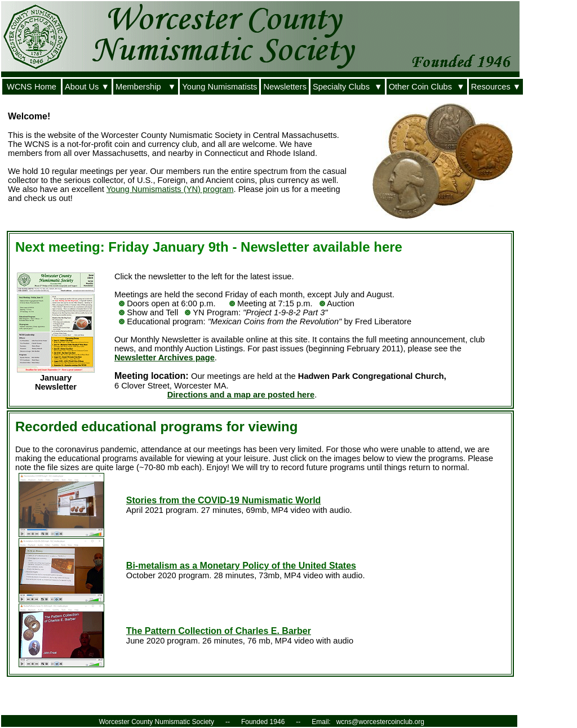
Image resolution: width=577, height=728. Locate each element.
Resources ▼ (496, 87)
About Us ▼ (87, 87)
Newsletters (285, 87)
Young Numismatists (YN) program (170, 189)
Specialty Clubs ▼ (348, 87)
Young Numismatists (219, 87)
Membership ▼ (146, 87)
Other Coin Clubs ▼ (427, 87)
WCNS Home (32, 87)
